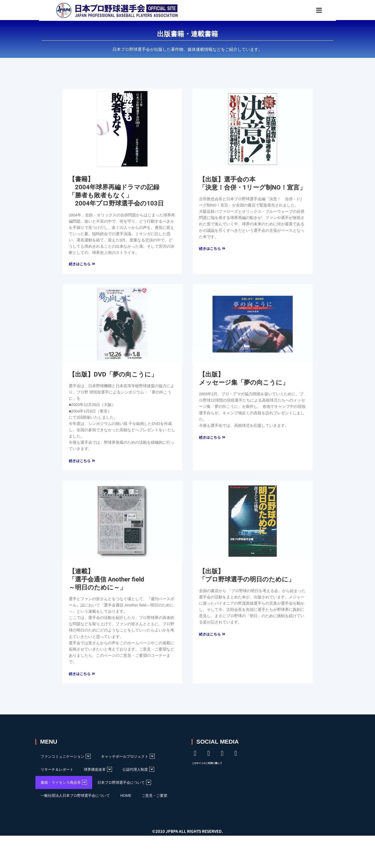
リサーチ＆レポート (57, 772)
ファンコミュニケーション (66, 758)
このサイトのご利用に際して (207, 765)
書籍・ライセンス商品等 (64, 784)
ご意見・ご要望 (154, 798)
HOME (126, 798)
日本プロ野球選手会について (124, 784)
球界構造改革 (98, 771)
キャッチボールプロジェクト (128, 758)
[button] (296, 10)
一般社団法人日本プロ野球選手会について (75, 798)
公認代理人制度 (138, 771)
